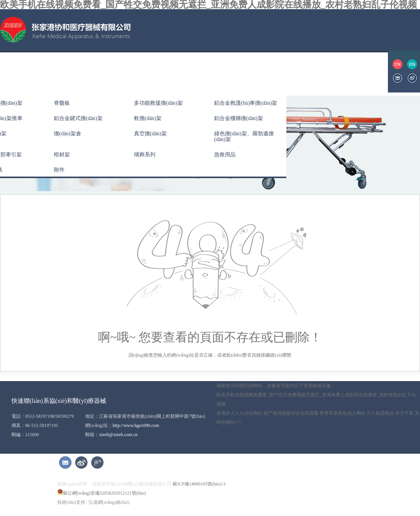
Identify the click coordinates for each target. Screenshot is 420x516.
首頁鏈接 (256, 355)
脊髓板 (62, 103)
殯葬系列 (145, 155)
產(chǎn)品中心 (104, 71)
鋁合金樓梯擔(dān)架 (239, 118)
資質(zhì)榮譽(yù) (196, 71)
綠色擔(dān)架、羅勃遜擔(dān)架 (244, 136)
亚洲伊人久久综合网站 (239, 413)
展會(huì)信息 (248, 71)
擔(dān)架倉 (68, 134)
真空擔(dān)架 (150, 134)
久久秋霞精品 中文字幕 (390, 413)
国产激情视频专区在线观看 (291, 413)
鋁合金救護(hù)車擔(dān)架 (246, 103)
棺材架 (62, 155)
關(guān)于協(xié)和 (48, 71)
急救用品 (225, 155)
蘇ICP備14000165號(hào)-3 (199, 484)
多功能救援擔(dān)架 (158, 103)
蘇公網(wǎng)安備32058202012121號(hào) (102, 493)
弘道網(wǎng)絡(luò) (109, 502)
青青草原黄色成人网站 (342, 413)
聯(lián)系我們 (296, 71)
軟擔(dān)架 (148, 118)
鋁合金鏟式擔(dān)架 (78, 118)
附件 (59, 170)
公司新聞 (149, 71)
